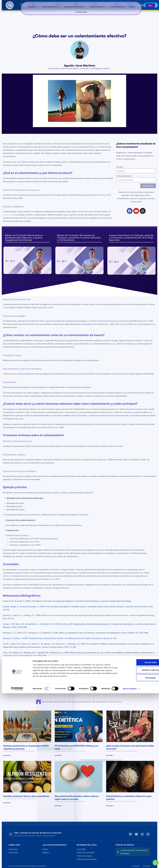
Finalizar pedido (81, 12)
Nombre (120, 167)
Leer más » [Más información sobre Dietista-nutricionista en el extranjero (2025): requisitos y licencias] (7, 760)
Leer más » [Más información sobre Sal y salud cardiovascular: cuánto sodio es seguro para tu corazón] (59, 811)
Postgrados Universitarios (74, 7)
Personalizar (141, 852)
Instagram (110, 553)
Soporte (132, 7)
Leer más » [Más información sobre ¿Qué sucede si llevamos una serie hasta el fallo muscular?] (110, 760)
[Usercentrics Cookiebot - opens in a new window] (17, 863)
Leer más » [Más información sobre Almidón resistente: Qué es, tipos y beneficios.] (7, 808)
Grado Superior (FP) (51, 7)
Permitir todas (141, 837)
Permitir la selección (141, 845)
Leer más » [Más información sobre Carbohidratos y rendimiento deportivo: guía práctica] (110, 811)
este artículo (8, 215)
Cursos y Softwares (98, 7)
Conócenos (33, 7)
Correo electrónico (124, 176)
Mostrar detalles (130, 863)
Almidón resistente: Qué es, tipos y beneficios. (27, 801)
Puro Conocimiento (118, 7)
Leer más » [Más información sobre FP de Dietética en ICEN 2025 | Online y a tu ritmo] (59, 760)
